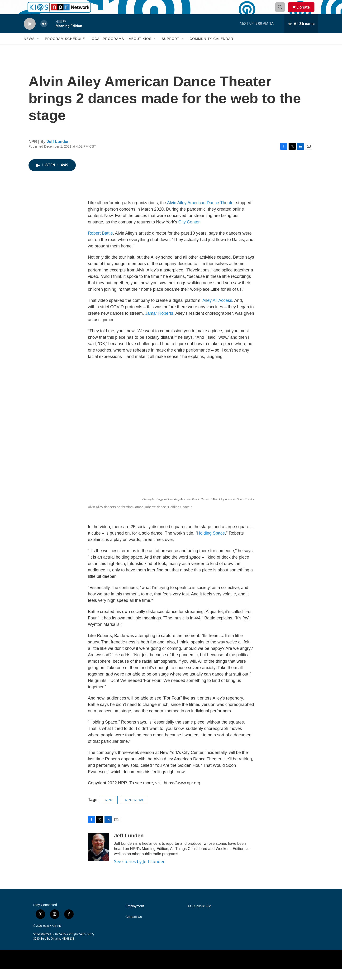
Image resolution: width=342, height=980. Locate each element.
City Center (189, 233)
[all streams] (301, 34)
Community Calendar (211, 49)
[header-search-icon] (282, 13)
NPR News (134, 811)
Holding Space (211, 544)
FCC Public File (199, 917)
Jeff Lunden (58, 152)
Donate (306, 12)
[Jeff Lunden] (99, 858)
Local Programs (107, 49)
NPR (109, 811)
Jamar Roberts (159, 324)
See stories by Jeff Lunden (140, 872)
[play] (30, 35)
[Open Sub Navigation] (38, 49)
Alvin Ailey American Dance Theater (201, 213)
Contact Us (134, 928)
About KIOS (140, 49)
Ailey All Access (217, 311)
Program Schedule (65, 49)
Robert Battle (100, 244)
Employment (135, 917)
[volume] (44, 35)
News (29, 49)
